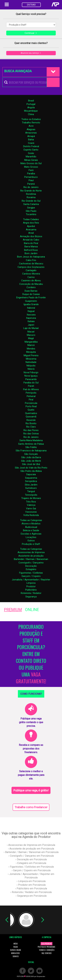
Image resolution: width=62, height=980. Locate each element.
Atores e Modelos (31, 524)
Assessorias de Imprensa (31, 552)
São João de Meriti (31, 461)
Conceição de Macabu (31, 284)
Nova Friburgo (31, 372)
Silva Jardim (31, 485)
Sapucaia (31, 474)
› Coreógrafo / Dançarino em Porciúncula (31, 856)
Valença (31, 505)
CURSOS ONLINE (16, 950)
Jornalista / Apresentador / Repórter (31, 580)
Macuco (31, 335)
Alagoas (31, 129)
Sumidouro (31, 488)
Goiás (31, 153)
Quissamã (31, 417)
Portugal (31, 104)
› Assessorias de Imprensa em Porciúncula (31, 845)
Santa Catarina (31, 204)
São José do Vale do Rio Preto (31, 468)
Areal (31, 233)
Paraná (31, 184)
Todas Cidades (31, 219)
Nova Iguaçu (31, 376)
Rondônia (31, 194)
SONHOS (16, 956)
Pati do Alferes (31, 389)
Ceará (31, 143)
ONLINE (32, 610)
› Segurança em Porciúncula (31, 896)
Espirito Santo (31, 150)
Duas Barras (31, 291)
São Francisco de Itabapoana (31, 451)
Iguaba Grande (31, 304)
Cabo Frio (31, 260)
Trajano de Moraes (31, 498)
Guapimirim (31, 301)
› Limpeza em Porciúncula (31, 881)
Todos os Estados (31, 119)
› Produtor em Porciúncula (31, 885)
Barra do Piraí (31, 243)
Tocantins (31, 214)
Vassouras (31, 512)
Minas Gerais (31, 160)
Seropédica (31, 481)
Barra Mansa (31, 247)
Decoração (31, 566)
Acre (31, 126)
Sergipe (31, 208)
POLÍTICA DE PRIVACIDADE (46, 947)
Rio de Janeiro (31, 187)
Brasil (31, 101)
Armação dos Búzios (31, 236)
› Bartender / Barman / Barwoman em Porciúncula (31, 852)
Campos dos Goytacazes (31, 267)
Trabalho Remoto (31, 123)
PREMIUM (13, 610)
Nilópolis (31, 366)
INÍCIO (16, 944)
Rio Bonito (31, 423)
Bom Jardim (31, 253)
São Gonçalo (31, 454)
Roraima (31, 197)
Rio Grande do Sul (31, 201)
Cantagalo (31, 270)
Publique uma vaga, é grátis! (31, 790)
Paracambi (31, 379)
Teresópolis (31, 495)
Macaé (31, 332)
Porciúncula (31, 403)
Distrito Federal (31, 146)
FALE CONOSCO (47, 953)
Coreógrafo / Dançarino (31, 563)
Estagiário (31, 569)
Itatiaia (31, 321)
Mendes (31, 349)
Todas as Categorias (31, 520)
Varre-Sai (31, 508)
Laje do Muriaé (31, 328)
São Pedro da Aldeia (31, 471)
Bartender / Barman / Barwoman (31, 559)
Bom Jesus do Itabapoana (31, 257)
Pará (31, 170)
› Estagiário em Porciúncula (31, 863)
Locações (31, 537)
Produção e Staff (31, 544)
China (31, 114)
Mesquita (31, 352)
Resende (31, 420)
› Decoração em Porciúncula (31, 859)
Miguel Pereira (31, 355)
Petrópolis (31, 393)
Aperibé (31, 226)
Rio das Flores (31, 430)
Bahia (31, 140)
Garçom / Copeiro (31, 576)
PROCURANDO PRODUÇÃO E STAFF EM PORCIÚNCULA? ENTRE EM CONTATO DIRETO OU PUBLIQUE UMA (31, 654)
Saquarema (31, 478)
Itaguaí (31, 311)
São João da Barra (31, 457)
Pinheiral (31, 396)
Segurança (31, 597)
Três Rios (31, 502)
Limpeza (31, 583)
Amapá (31, 136)
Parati (31, 386)
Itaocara (31, 315)
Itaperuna (31, 318)
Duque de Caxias (31, 294)
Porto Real (31, 406)
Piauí (31, 180)
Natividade (31, 362)
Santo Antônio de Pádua (31, 444)
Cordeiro (31, 287)
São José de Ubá (31, 464)
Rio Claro (31, 427)
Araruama (31, 230)
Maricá (31, 345)
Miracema (31, 359)
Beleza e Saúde (31, 530)
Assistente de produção (31, 556)
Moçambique (31, 111)
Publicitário (31, 590)
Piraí (31, 400)
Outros (31, 541)
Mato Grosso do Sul (31, 163)
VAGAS (15, 947)
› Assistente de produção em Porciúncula (31, 849)
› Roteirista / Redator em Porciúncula (31, 892)
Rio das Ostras (31, 434)
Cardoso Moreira (31, 274)
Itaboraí (31, 308)
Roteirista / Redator (31, 593)
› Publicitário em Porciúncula (31, 888)
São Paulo (31, 211)
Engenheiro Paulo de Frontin (31, 298)
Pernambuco (31, 177)
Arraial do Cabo (31, 240)
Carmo (31, 277)
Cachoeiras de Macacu (31, 264)
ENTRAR (31, 5)
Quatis (31, 410)
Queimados (31, 413)
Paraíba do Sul (31, 383)
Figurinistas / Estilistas (31, 573)
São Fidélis (31, 447)
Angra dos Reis (31, 223)
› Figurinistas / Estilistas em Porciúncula (31, 867)
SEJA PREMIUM (46, 944)
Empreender (41, 977)
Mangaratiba (31, 342)
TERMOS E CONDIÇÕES (47, 950)
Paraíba (31, 174)
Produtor (31, 586)
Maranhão (31, 157)
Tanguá (31, 491)
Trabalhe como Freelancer (31, 807)
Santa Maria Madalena (31, 440)
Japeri (31, 325)
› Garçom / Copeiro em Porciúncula (31, 870)
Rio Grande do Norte (31, 191)
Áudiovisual (31, 527)
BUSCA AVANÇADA (18, 71)
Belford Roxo (31, 250)
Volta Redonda (31, 515)
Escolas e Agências (31, 534)
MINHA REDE (15, 953)
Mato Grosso (31, 167)
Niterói (31, 369)
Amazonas (31, 133)
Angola (31, 107)
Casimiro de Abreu (31, 281)
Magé (31, 338)
